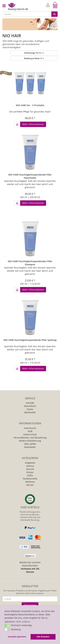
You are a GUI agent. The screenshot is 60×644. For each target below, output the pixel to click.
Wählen (34, 53)
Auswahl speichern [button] (17, 637)
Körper (30, 472)
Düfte (30, 475)
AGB (30, 431)
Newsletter (30, 447)
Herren (30, 485)
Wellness (30, 482)
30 (34, 58)
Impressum (30, 428)
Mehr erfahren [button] (23, 622)
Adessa (30, 466)
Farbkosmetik (30, 479)
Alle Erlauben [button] (43, 637)
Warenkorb (30, 406)
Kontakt (30, 403)
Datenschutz (30, 434)
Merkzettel (30, 412)
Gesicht (30, 469)
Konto (30, 409)
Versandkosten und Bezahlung (30, 438)
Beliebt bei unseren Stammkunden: (30, 567)
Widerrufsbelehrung (30, 441)
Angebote (30, 463)
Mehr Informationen (33, 124)
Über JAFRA (30, 444)
